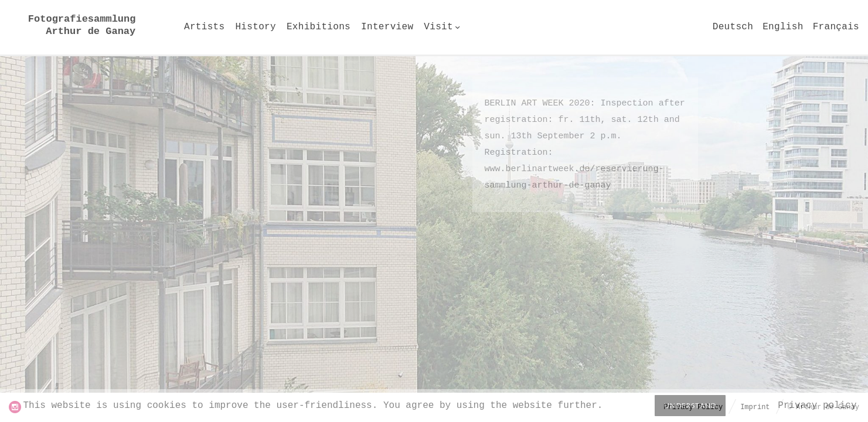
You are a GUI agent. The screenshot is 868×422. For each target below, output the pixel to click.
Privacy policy (817, 406)
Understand (690, 405)
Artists (204, 27)
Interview (387, 27)
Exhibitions (319, 27)
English (783, 27)
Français (836, 27)
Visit (438, 27)
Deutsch (733, 27)
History (255, 27)
